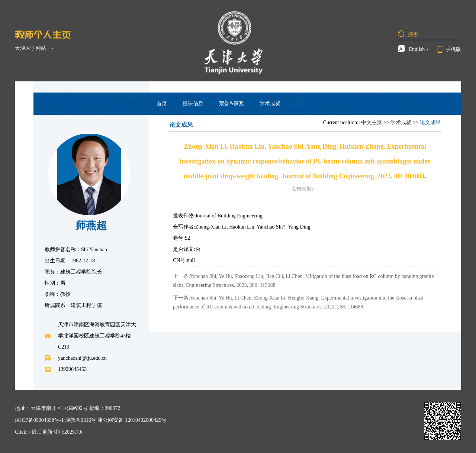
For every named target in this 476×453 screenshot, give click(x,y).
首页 (162, 103)
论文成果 (430, 122)
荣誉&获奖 (231, 103)
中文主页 (372, 122)
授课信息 (193, 103)
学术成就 (270, 103)
